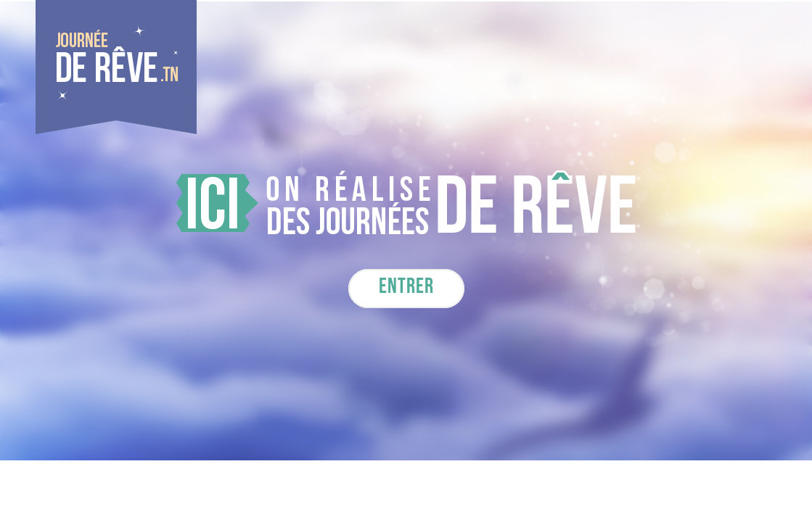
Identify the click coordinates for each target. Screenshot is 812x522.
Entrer (406, 289)
